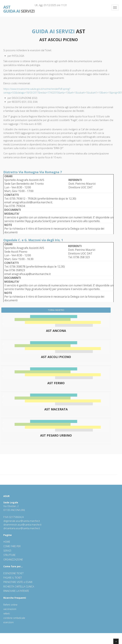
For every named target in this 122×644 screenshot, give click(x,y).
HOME (7, 542)
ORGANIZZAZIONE (13, 559)
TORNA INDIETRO (56, 310)
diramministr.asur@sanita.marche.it (22, 525)
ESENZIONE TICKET (13, 573)
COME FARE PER (12, 546)
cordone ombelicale (14, 618)
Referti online (10, 605)
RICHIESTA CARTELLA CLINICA (19, 587)
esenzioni (8, 622)
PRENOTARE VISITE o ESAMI (18, 582)
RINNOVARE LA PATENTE (16, 591)
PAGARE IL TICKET (13, 578)
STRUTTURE (9, 555)
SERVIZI (19, 7)
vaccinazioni (10, 609)
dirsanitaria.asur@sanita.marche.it (22, 528)
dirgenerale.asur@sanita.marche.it (22, 521)
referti (7, 614)
